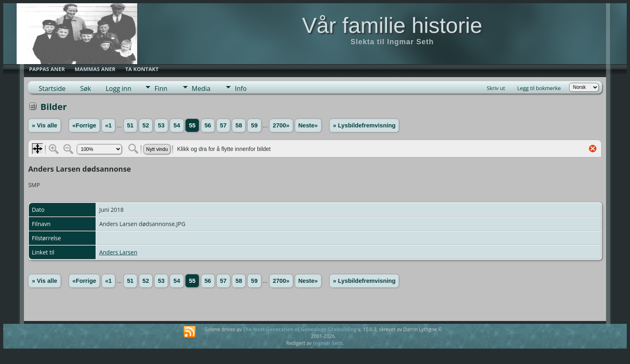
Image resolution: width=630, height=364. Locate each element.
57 (223, 125)
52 (146, 125)
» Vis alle (44, 125)
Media (201, 88)
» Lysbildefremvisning (364, 125)
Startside (52, 88)
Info (241, 88)
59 (254, 125)
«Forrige (84, 125)
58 (239, 125)
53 (161, 125)
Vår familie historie (392, 25)
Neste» (308, 125)
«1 (108, 125)
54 (177, 125)
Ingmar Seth (328, 343)
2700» (281, 125)
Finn (161, 88)
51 (130, 125)
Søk (85, 88)
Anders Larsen (118, 252)
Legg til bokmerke (539, 88)
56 (208, 125)
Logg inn (118, 88)
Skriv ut (496, 88)
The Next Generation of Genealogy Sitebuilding (300, 329)
